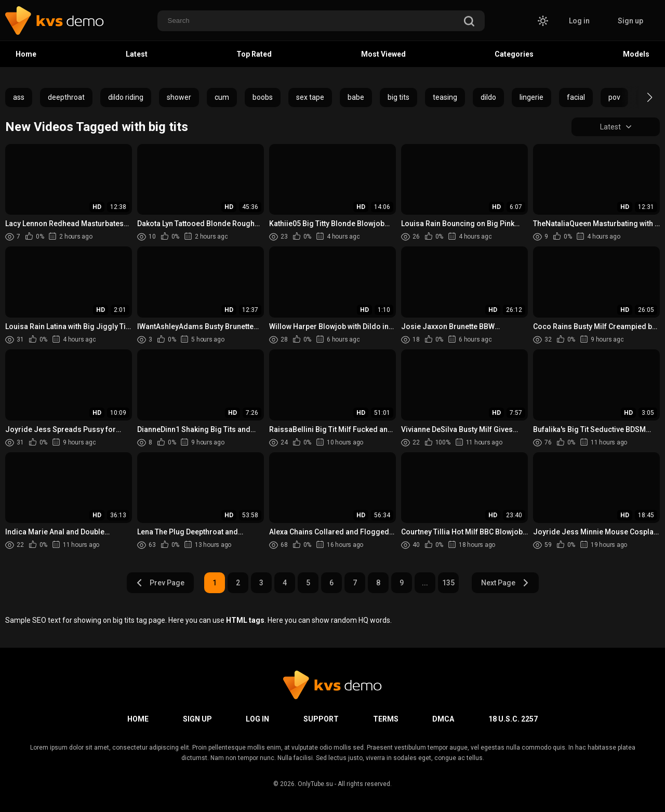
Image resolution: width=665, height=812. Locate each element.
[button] (640, 97)
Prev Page (160, 583)
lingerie (531, 97)
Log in (579, 21)
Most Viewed (383, 54)
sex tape (310, 97)
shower (179, 97)
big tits (398, 97)
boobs (263, 97)
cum (222, 97)
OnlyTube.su (315, 784)
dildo (488, 97)
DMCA (443, 719)
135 (448, 583)
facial (576, 97)
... (425, 583)
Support (321, 719)
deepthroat (66, 97)
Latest (137, 54)
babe (356, 97)
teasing (445, 97)
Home (26, 54)
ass (19, 97)
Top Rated (254, 54)
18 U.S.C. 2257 (513, 719)
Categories (514, 54)
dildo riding (126, 97)
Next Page (505, 583)
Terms (386, 719)
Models (636, 54)
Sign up (630, 21)
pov (614, 97)
